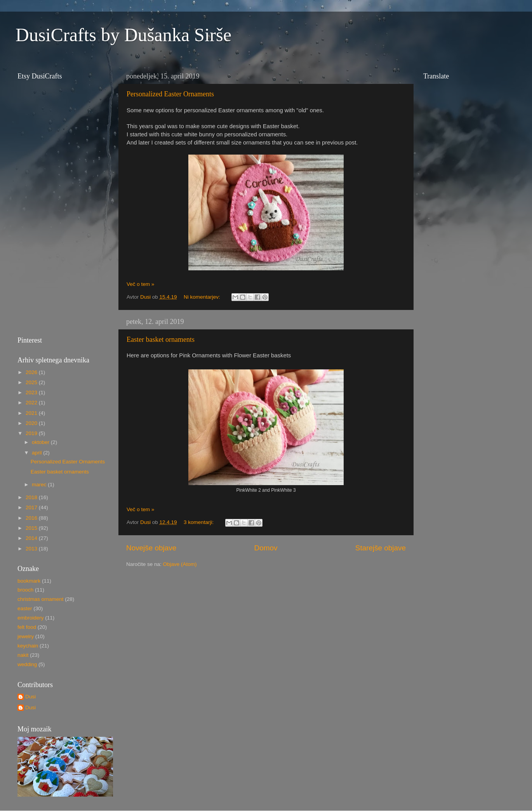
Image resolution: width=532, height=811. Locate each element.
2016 (32, 518)
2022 (32, 403)
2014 (32, 538)
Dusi (30, 697)
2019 (32, 433)
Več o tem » (140, 284)
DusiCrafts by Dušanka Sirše (123, 35)
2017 (32, 507)
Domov (266, 548)
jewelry (26, 636)
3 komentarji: (199, 522)
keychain (28, 646)
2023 (32, 392)
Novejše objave (151, 548)
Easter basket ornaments (161, 339)
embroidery (31, 618)
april (37, 453)
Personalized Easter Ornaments (170, 94)
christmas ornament (41, 599)
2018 (32, 497)
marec (40, 485)
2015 (32, 528)
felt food (27, 627)
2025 (32, 382)
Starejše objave (381, 548)
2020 (32, 423)
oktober (41, 442)
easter (25, 608)
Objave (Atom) (180, 564)
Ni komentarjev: (203, 297)
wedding (27, 664)
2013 (32, 549)
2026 (32, 372)
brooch (25, 590)
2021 (32, 413)
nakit (23, 655)
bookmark (29, 581)
